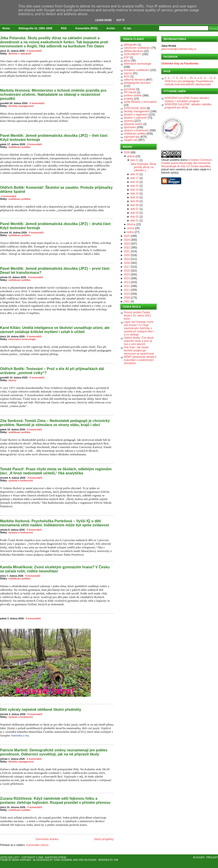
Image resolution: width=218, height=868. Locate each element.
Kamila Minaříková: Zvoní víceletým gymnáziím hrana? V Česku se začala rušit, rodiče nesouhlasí (55, 569)
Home (6, 28)
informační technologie (22, 339)
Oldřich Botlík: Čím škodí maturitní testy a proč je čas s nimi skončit (139, 341)
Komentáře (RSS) (87, 28)
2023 (127, 244)
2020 (127, 255)
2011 (127, 290)
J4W (116, 860)
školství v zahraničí (20, 54)
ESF (126, 57)
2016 (127, 271)
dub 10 (135, 197)
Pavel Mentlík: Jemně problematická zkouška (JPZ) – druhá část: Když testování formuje (56, 226)
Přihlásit (212, 857)
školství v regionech (136, 115)
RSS (64, 28)
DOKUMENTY (133, 54)
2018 (127, 263)
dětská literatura (133, 51)
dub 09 (135, 201)
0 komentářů (34, 51)
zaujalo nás (131, 140)
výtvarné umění (133, 124)
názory (12, 380)
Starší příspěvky (104, 839)
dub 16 (135, 182)
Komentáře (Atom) (37, 845)
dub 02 (135, 217)
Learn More (104, 20)
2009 (127, 298)
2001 (127, 302)
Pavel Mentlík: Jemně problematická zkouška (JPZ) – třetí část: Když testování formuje (54, 138)
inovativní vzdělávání (136, 70)
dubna (131, 156)
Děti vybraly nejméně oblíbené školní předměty (41, 710)
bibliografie (130, 45)
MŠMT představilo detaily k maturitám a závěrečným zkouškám (140, 360)
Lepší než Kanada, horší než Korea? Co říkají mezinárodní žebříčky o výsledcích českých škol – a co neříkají (139, 328)
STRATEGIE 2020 (135, 108)
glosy (127, 61)
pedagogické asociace (137, 83)
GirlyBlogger (88, 860)
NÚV (127, 76)
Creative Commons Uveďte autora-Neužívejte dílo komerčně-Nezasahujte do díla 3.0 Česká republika (187, 163)
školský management (21, 106)
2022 (127, 248)
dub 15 (135, 186)
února (131, 228)
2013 (127, 282)
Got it (120, 20)
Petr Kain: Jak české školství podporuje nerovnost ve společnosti (139, 351)
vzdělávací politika (19, 147)
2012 (127, 286)
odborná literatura (134, 80)
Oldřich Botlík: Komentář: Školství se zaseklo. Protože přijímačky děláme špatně (56, 190)
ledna (130, 232)
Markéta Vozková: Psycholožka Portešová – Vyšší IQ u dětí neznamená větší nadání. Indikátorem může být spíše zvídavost (54, 523)
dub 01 (135, 221)
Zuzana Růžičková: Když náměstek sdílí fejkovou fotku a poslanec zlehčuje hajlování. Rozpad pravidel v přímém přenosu (55, 801)
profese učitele (133, 96)
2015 (127, 275)
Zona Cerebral (63, 860)
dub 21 (135, 160)
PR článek (130, 92)
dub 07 (135, 209)
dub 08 (135, 205)
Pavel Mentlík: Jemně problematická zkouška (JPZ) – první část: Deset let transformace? (55, 271)
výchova (129, 121)
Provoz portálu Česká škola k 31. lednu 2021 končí (137, 316)
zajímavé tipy (132, 137)
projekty (129, 99)
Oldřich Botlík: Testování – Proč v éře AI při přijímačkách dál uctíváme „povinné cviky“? (52, 371)
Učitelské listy (10, 857)
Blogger (199, 857)
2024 (127, 240)
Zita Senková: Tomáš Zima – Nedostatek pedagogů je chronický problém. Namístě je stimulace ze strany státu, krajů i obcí (55, 423)
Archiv (111, 28)
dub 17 (135, 178)
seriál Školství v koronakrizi (140, 102)
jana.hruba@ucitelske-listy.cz (179, 49)
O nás (127, 28)
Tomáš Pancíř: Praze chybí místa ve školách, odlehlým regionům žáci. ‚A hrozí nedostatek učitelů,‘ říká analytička (56, 471)
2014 (127, 278)
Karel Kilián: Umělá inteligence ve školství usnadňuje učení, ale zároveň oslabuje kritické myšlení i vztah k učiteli (55, 330)
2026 (127, 152)
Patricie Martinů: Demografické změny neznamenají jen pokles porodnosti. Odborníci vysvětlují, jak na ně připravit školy (54, 752)
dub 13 (135, 194)
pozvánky (130, 89)
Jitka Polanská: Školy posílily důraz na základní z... (143, 167)
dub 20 (135, 174)
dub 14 (135, 190)
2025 (127, 236)
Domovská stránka (47, 839)
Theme (4, 860)
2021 (127, 251)
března (131, 224)
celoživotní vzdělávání (137, 48)
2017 (127, 267)
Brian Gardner (22, 860)
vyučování (130, 127)
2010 (127, 294)
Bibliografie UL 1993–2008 (36, 28)
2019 (127, 259)
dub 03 (135, 213)
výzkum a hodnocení (21, 481)
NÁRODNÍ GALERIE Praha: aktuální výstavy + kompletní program (187, 100)
